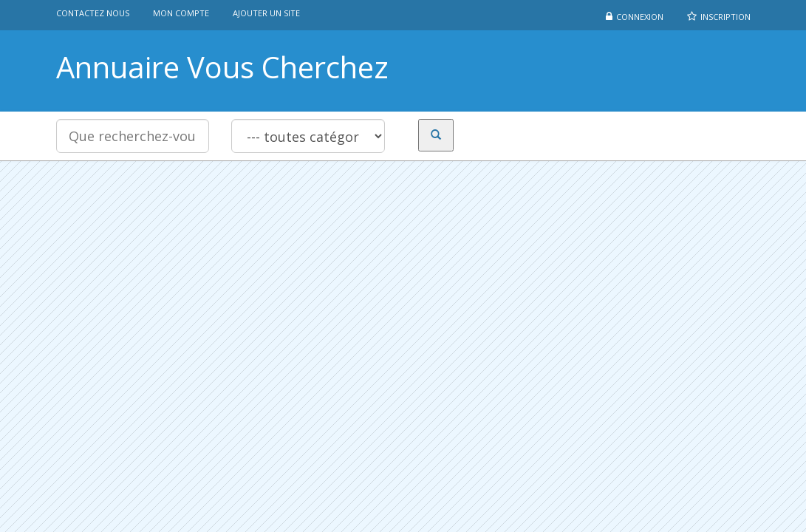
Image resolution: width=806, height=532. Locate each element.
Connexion (640, 17)
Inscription (725, 17)
